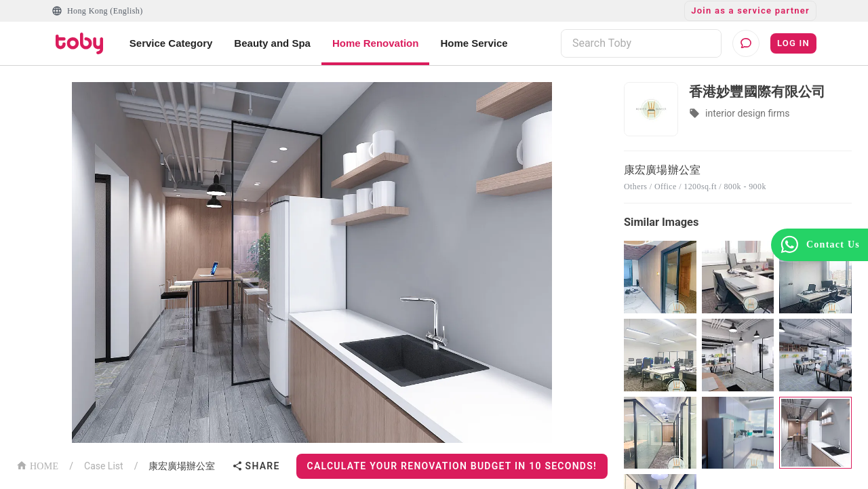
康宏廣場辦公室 (182, 466)
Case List (104, 466)
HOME (37, 465)
